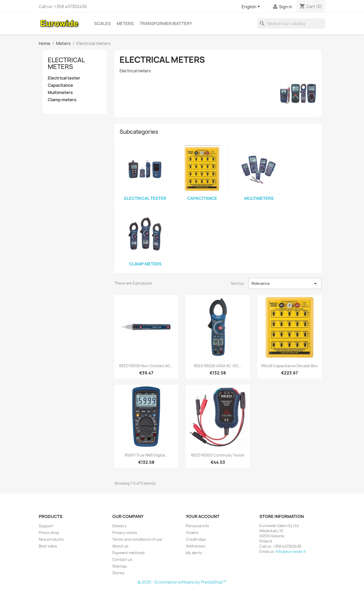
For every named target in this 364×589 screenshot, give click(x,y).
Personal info (197, 526)
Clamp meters (62, 100)
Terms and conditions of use (137, 539)
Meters (125, 23)
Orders (192, 533)
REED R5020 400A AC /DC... (218, 366)
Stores (118, 573)
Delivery (119, 526)
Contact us (122, 559)
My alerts (194, 553)
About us (120, 546)
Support (46, 526)
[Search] (291, 23)
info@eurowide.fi (290, 551)
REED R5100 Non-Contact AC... (146, 366)
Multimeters (60, 93)
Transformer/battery (166, 23)
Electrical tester (64, 78)
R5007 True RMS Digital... (146, 455)
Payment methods (129, 553)
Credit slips (196, 539)
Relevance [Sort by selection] (285, 284)
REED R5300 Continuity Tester (218, 455)
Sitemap (120, 566)
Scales (102, 23)
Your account (203, 516)
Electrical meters (66, 63)
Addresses (196, 546)
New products (51, 539)
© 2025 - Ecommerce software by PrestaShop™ (182, 582)
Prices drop (49, 533)
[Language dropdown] (252, 7)
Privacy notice (125, 533)
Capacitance (60, 85)
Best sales (48, 546)
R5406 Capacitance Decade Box (290, 366)
